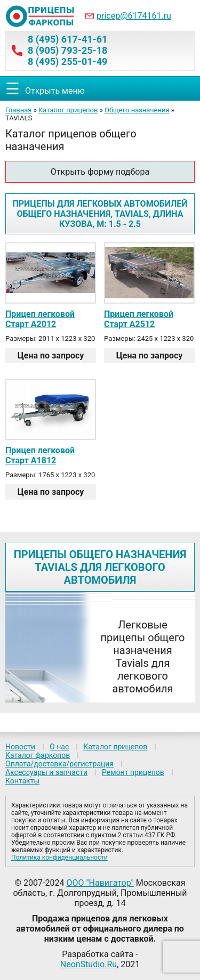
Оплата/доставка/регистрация (59, 764)
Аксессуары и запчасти (46, 772)
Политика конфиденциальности (59, 857)
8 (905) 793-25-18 (67, 50)
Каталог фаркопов (38, 755)
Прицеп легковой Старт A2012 (40, 319)
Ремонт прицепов (133, 772)
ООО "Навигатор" (100, 883)
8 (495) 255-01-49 (67, 62)
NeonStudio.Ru (89, 964)
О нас (59, 747)
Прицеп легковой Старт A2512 (139, 319)
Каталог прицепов (68, 110)
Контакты (22, 781)
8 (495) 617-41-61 (67, 39)
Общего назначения (137, 110)
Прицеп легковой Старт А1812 (40, 455)
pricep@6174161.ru (134, 16)
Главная (18, 110)
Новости (20, 747)
